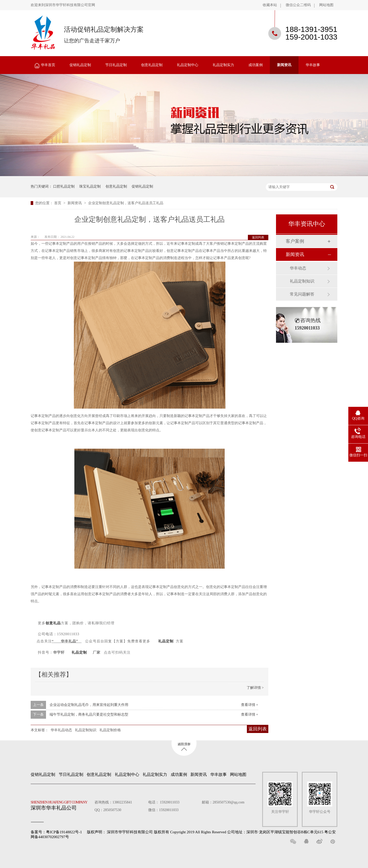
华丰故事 (313, 65)
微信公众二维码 (298, 5)
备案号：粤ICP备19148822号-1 (56, 832)
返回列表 (258, 237)
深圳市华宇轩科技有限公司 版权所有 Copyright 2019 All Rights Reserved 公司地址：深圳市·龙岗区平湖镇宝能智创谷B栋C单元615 (215, 832)
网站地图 (326, 5)
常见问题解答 (302, 294)
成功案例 (256, 65)
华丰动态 (298, 268)
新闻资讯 (284, 65)
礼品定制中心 (188, 65)
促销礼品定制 (80, 65)
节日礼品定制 (116, 65)
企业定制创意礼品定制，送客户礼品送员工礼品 (126, 203)
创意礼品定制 (152, 65)
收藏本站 (270, 5)
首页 (58, 203)
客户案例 (295, 241)
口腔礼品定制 (64, 186)
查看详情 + (250, 705)
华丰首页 (48, 65)
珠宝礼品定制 (90, 186)
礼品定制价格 (110, 730)
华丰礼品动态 (61, 730)
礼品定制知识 (86, 730)
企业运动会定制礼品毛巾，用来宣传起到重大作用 (89, 705)
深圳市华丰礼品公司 (61, 804)
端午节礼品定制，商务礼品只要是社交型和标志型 (89, 714)
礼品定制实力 (223, 65)
